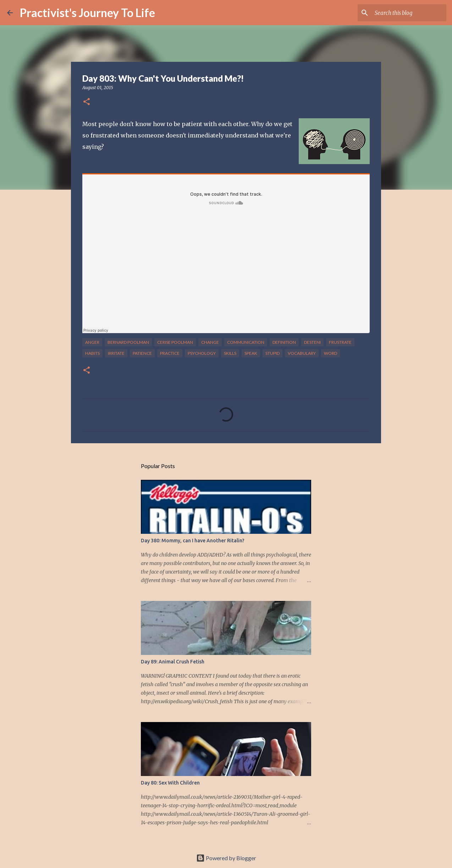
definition (284, 342)
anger (92, 342)
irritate (116, 353)
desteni (312, 342)
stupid (272, 353)
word (330, 353)
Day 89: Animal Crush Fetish (173, 662)
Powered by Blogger (226, 858)
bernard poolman (128, 342)
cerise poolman (175, 342)
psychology (202, 353)
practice (170, 353)
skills (230, 353)
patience (142, 353)
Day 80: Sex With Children (170, 783)
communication (246, 342)
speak (251, 353)
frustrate (340, 342)
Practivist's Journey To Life (87, 13)
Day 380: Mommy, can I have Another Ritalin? (193, 541)
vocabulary (302, 353)
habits (92, 353)
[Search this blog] (409, 13)
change (210, 342)
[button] (87, 102)
